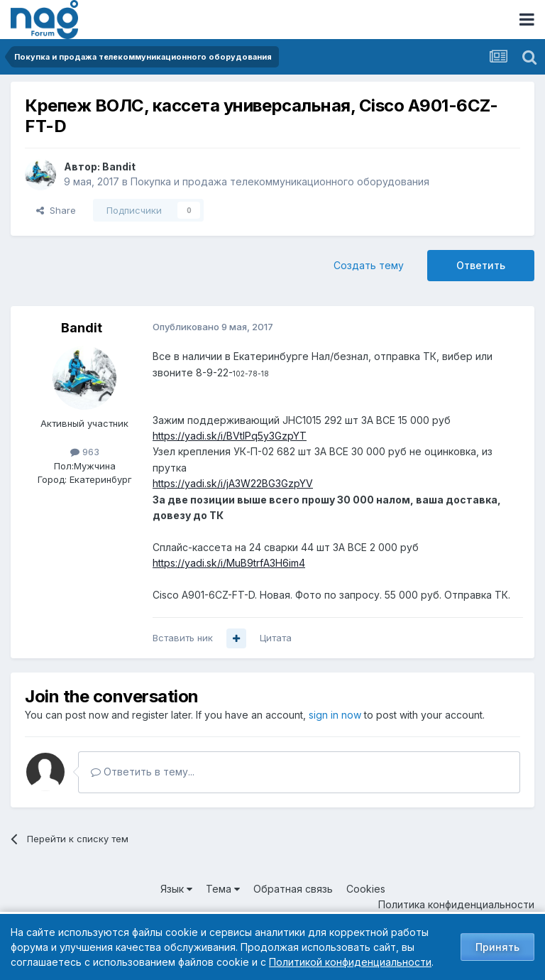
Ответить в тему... (143, 772)
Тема (223, 889)
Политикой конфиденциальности (350, 962)
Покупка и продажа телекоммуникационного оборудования (280, 181)
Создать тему (369, 265)
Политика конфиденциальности (456, 904)
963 (85, 452)
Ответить (481, 265)
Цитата (276, 638)
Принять (497, 947)
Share (56, 210)
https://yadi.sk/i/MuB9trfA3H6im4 (229, 563)
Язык (176, 889)
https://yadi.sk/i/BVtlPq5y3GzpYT (230, 436)
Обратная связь (293, 889)
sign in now (335, 715)
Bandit (119, 167)
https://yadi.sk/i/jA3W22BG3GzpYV (233, 483)
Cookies (366, 889)
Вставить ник (183, 638)
